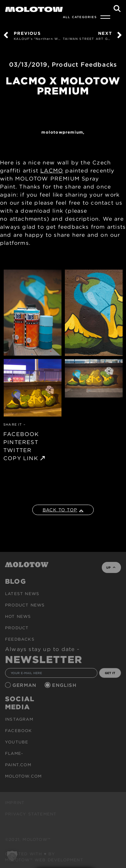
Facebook (19, 731)
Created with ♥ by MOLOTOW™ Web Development (44, 857)
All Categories (80, 17)
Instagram (19, 719)
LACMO (52, 171)
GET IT (110, 673)
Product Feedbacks (84, 64)
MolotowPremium (62, 132)
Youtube (17, 742)
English (65, 685)
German (25, 685)
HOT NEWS (18, 616)
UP (111, 567)
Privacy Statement (31, 814)
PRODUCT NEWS (25, 605)
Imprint (15, 803)
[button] (12, 856)
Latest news (22, 594)
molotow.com (23, 776)
